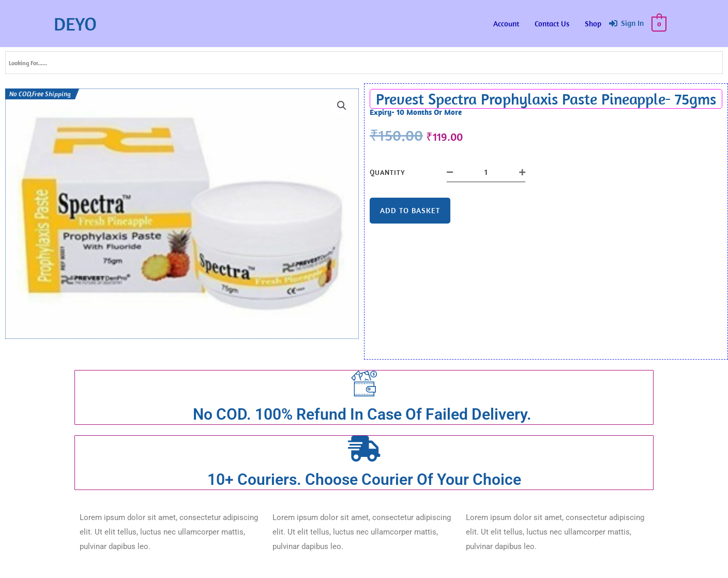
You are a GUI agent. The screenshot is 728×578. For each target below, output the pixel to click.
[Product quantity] (486, 172)
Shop (594, 24)
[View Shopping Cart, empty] (659, 24)
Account (507, 24)
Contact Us (552, 24)
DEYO (75, 24)
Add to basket (410, 210)
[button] (342, 106)
